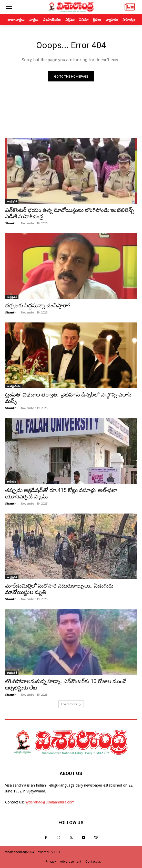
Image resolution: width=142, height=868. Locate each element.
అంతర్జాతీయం (14, 386)
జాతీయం (11, 482)
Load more (71, 704)
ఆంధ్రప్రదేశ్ (12, 201)
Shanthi (11, 223)
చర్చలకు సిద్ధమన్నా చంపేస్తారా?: (38, 306)
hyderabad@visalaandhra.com (50, 802)
